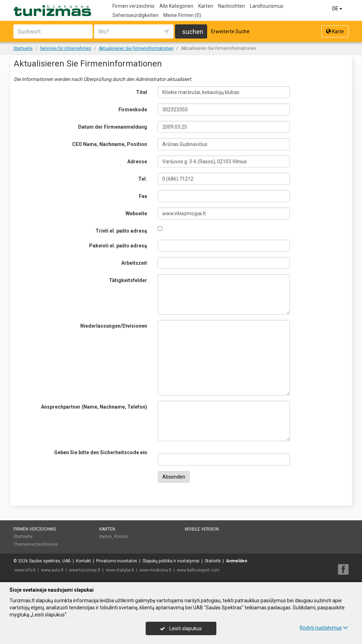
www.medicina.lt (155, 570)
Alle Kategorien (176, 6)
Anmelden (237, 561)
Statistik (213, 561)
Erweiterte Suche (230, 31)
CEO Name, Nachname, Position (110, 144)
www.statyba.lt (120, 570)
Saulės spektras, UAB (50, 561)
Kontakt (83, 561)
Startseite (23, 537)
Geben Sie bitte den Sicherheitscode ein (101, 452)
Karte (335, 31)
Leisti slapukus (181, 628)
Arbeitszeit (134, 263)
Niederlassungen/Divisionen (114, 326)
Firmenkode (133, 110)
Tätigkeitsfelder (128, 280)
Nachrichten (232, 6)
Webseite (136, 213)
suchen (193, 32)
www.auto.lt (52, 570)
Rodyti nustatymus (324, 628)
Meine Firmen (182, 15)
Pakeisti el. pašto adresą (118, 246)
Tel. (143, 179)
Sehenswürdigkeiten (135, 15)
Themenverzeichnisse (36, 544)
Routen (121, 537)
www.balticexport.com (198, 570)
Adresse (137, 162)
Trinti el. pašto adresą (121, 231)
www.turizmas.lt (85, 570)
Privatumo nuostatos (117, 561)
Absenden (174, 477)
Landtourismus (267, 6)
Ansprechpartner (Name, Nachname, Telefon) (94, 407)
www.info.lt (25, 570)
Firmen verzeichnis (133, 6)
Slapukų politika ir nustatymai (171, 561)
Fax (143, 196)
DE (338, 8)
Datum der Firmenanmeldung (113, 127)
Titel (142, 92)
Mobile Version (202, 529)
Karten (206, 6)
